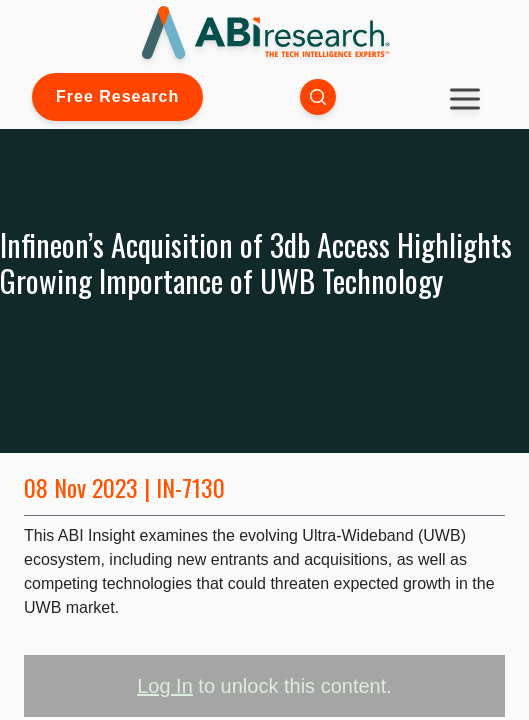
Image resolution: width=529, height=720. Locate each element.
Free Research (117, 96)
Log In (165, 686)
